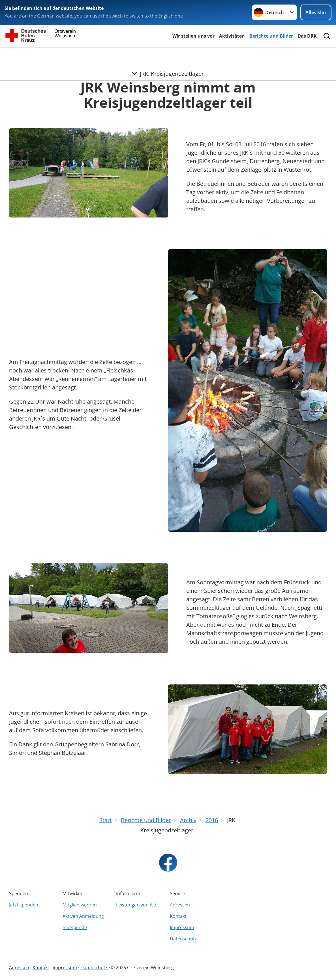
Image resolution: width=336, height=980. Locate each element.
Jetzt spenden (24, 905)
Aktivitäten (232, 36)
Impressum (182, 927)
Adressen (180, 905)
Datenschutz (183, 939)
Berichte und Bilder (271, 36)
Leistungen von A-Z (136, 905)
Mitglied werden (80, 905)
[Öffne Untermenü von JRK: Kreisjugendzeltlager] (168, 55)
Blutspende (75, 927)
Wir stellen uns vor (193, 36)
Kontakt (178, 916)
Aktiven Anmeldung (83, 916)
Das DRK (307, 36)
